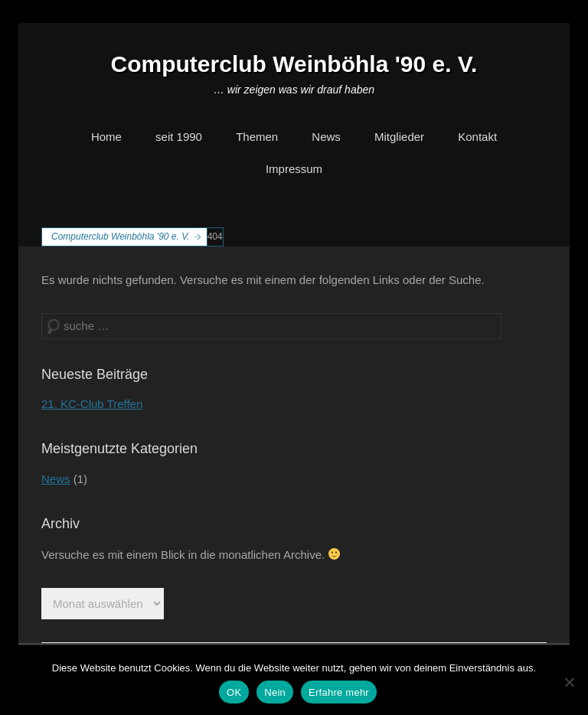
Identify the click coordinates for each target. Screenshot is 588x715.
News (326, 137)
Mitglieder (399, 137)
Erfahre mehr (339, 692)
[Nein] (569, 682)
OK (234, 692)
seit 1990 (179, 137)
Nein (275, 692)
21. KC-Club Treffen (92, 404)
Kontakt (477, 137)
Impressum (294, 169)
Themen (257, 137)
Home (106, 137)
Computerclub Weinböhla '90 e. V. (294, 64)
